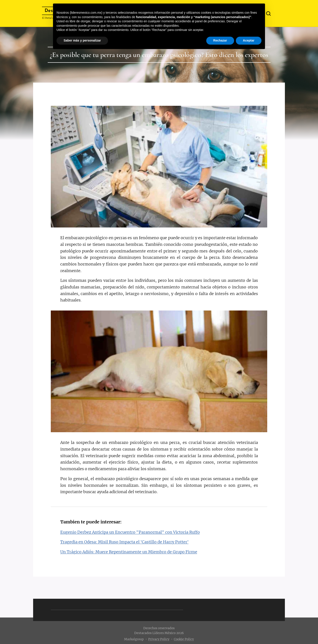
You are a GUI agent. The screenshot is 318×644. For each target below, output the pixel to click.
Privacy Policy (159, 639)
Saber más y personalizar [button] (82, 40)
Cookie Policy (184, 639)
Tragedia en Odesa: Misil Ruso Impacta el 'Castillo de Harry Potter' (124, 542)
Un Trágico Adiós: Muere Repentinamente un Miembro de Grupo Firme (129, 552)
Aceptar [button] (249, 40)
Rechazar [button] (220, 40)
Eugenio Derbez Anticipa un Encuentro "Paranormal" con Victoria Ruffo (130, 532)
